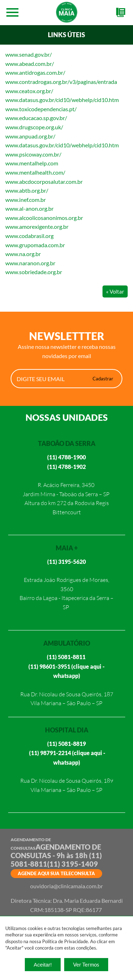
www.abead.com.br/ (30, 64)
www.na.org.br (23, 254)
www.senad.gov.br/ (29, 54)
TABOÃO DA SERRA (67, 443)
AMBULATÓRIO (67, 643)
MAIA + (67, 548)
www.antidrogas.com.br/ (35, 72)
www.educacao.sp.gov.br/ (36, 118)
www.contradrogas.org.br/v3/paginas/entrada (61, 82)
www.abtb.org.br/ (27, 190)
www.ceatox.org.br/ (29, 91)
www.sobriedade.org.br (34, 272)
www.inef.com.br (26, 200)
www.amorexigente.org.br (37, 226)
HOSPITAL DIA (67, 730)
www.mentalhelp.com (32, 163)
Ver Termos (86, 964)
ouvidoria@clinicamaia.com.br (66, 886)
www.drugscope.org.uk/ (34, 127)
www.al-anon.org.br (29, 208)
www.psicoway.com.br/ (33, 154)
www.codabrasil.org (29, 236)
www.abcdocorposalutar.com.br (44, 182)
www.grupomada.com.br (35, 245)
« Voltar (115, 291)
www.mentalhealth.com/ (35, 172)
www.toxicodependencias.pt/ (41, 109)
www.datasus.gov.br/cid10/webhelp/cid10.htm (62, 100)
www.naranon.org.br (30, 263)
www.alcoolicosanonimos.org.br (44, 218)
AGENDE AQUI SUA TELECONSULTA (56, 873)
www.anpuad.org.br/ (30, 136)
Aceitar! (43, 965)
